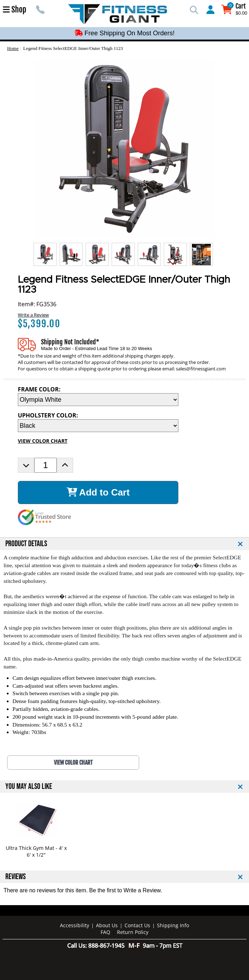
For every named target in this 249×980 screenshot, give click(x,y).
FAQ (105, 932)
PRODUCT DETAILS (26, 544)
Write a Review (33, 315)
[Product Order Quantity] (45, 465)
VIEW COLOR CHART (43, 441)
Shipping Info (173, 925)
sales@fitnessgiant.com (201, 369)
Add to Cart (98, 492)
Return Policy (133, 932)
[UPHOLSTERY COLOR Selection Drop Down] (98, 426)
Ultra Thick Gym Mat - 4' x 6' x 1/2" (36, 851)
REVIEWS (16, 877)
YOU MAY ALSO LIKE (29, 787)
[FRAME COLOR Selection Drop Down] (98, 400)
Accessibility (75, 925)
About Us (107, 925)
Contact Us (137, 925)
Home (13, 48)
